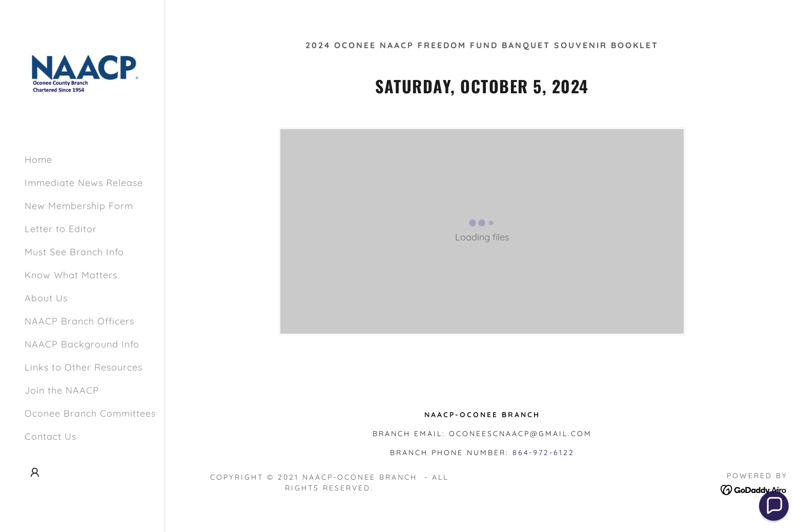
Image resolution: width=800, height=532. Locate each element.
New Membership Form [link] (79, 206)
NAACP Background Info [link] (82, 344)
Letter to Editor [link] (61, 229)
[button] (35, 473)
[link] (82, 72)
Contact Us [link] (50, 436)
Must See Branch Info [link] (74, 252)
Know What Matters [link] (71, 275)
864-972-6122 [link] (543, 453)
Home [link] (38, 160)
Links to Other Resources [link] (84, 367)
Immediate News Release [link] (84, 183)
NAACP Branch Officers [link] (79, 321)
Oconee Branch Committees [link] (90, 413)
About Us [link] (46, 298)
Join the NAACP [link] (62, 390)
